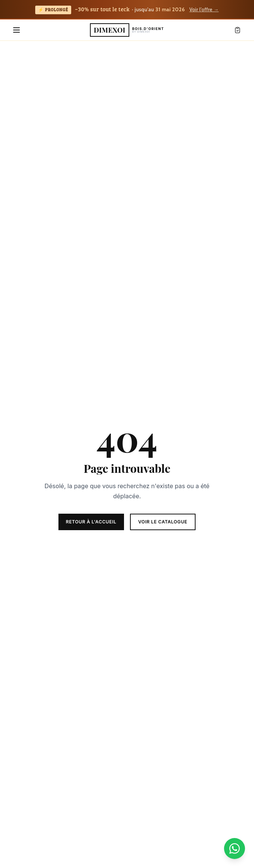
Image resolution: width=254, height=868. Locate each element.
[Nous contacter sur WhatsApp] (235, 849)
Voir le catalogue (163, 522)
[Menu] (16, 30)
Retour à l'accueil (91, 522)
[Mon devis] (238, 30)
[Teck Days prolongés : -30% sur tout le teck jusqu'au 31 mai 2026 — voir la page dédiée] (127, 10)
